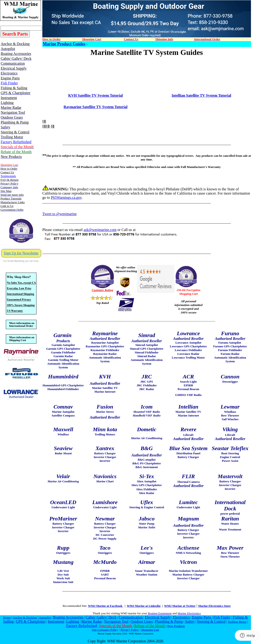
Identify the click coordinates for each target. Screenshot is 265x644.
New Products (176, 626)
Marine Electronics (189, 613)
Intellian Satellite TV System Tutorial (201, 95)
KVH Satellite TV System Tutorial (96, 95)
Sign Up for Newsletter (21, 253)
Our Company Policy (105, 630)
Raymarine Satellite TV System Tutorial (96, 107)
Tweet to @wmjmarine (60, 214)
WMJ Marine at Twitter (180, 606)
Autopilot (45, 617)
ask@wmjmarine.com (100, 230)
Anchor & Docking (25, 617)
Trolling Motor (237, 622)
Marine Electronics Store (214, 606)
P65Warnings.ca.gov (66, 197)
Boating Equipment (160, 613)
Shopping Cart (150, 630)
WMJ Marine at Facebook (105, 606)
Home (7, 617)
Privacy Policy (130, 630)
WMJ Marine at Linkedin (144, 606)
